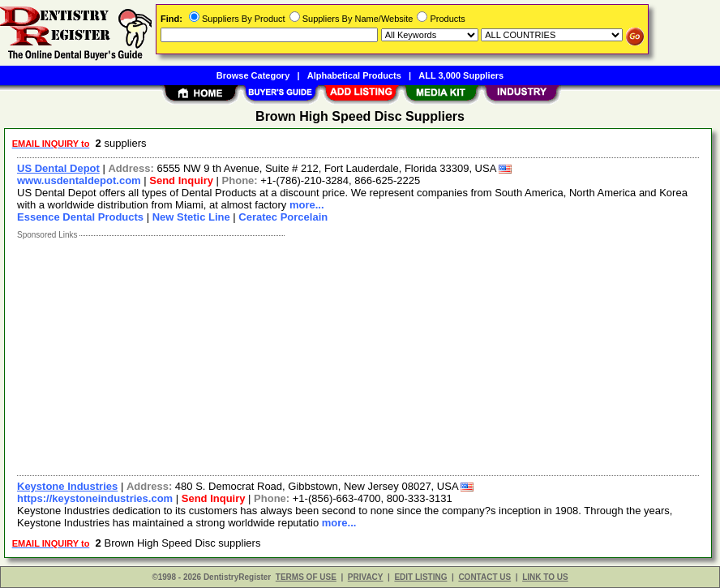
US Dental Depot (58, 168)
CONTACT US (484, 577)
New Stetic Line (191, 217)
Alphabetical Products (354, 75)
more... (307, 205)
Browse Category (253, 75)
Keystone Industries (67, 486)
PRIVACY (366, 577)
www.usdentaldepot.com (79, 180)
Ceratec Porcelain (283, 217)
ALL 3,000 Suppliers (461, 75)
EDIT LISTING (420, 577)
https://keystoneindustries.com (95, 498)
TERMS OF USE (306, 577)
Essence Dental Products (80, 217)
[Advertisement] (359, 354)
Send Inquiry (181, 180)
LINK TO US (545, 577)
